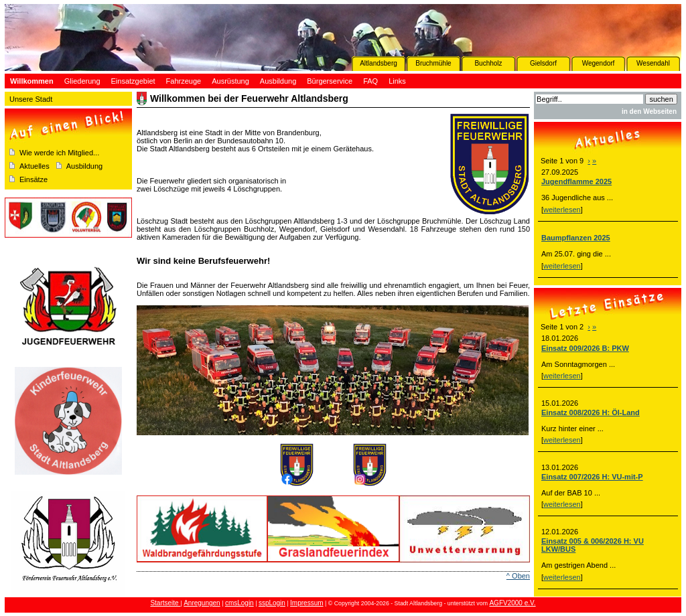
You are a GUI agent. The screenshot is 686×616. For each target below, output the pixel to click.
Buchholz (488, 63)
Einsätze (33, 179)
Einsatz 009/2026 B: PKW (585, 348)
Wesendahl (653, 63)
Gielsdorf (543, 63)
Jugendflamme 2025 (576, 181)
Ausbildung (84, 166)
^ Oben (518, 576)
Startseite (165, 603)
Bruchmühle (433, 63)
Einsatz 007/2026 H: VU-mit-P (592, 477)
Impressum (306, 603)
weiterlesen (562, 210)
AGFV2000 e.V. (512, 603)
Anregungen (202, 603)
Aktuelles (35, 166)
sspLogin (272, 603)
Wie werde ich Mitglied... (59, 153)
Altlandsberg (379, 63)
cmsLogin (239, 603)
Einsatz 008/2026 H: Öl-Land (591, 412)
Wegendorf (599, 63)
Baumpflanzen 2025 (576, 238)
